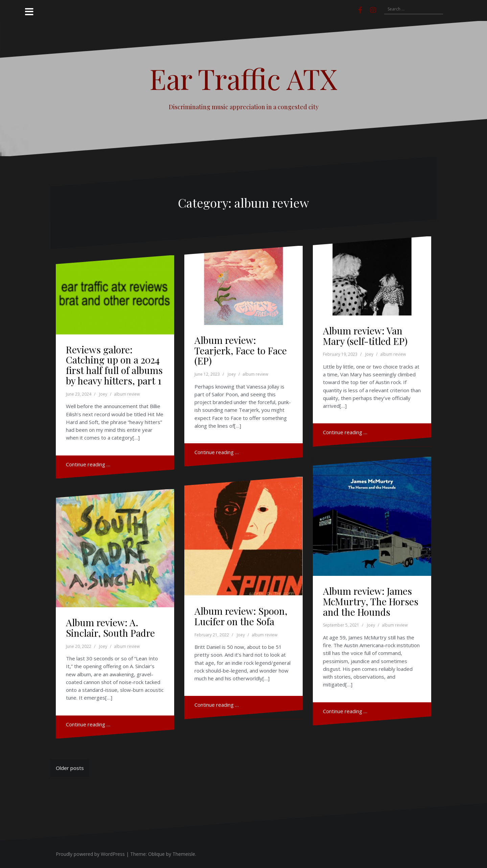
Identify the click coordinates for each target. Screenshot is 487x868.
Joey (103, 394)
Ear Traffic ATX (243, 78)
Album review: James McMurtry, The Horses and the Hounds (371, 601)
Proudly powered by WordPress (90, 854)
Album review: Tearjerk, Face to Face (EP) (241, 350)
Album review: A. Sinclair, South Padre (110, 628)
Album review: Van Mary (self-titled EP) (365, 336)
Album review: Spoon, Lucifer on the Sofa (241, 616)
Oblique (156, 854)
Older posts (70, 768)
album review (127, 394)
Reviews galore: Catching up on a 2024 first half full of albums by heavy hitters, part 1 (114, 365)
